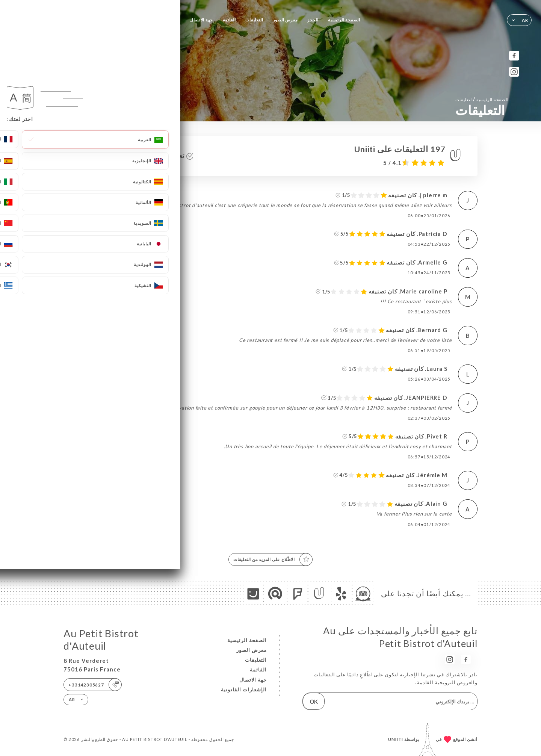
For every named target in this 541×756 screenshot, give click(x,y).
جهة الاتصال (202, 20)
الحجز (313, 20)
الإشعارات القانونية (244, 689)
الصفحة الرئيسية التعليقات (482, 99)
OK (314, 702)
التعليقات (254, 20)
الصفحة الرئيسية (344, 20)
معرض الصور (285, 20)
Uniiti (396, 739)
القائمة (230, 20)
